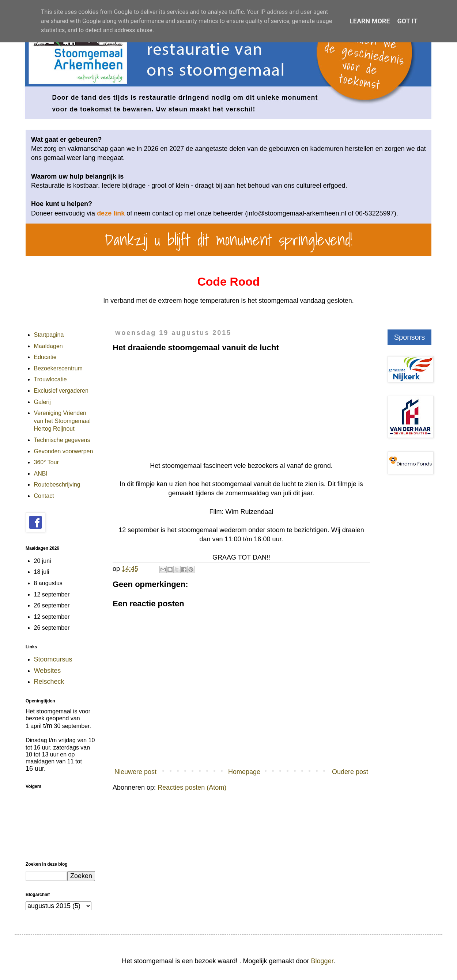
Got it (407, 21)
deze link (111, 213)
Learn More (370, 21)
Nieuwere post (135, 772)
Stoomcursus (53, 659)
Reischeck (49, 682)
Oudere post (350, 772)
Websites (48, 671)
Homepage (244, 772)
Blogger (322, 961)
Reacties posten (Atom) (192, 788)
